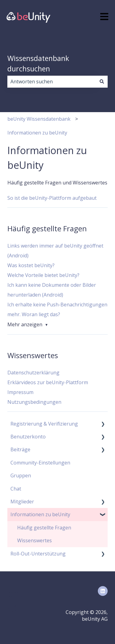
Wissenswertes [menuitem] (34, 540)
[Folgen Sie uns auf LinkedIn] (103, 591)
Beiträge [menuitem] (20, 449)
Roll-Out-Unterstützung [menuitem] (38, 554)
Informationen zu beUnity (37, 133)
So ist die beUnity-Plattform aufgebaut (52, 198)
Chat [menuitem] (16, 489)
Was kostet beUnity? (31, 265)
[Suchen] (102, 81)
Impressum (20, 392)
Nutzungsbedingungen (34, 402)
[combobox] (52, 81)
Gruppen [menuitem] (21, 475)
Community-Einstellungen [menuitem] (40, 463)
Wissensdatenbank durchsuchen (38, 64)
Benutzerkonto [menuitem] (28, 437)
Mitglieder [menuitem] (22, 502)
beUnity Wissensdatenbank (39, 119)
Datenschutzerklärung (33, 373)
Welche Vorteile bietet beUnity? (43, 275)
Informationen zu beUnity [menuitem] (40, 514)
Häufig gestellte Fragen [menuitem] (44, 528)
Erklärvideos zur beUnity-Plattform (48, 382)
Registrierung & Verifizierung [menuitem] (44, 424)
